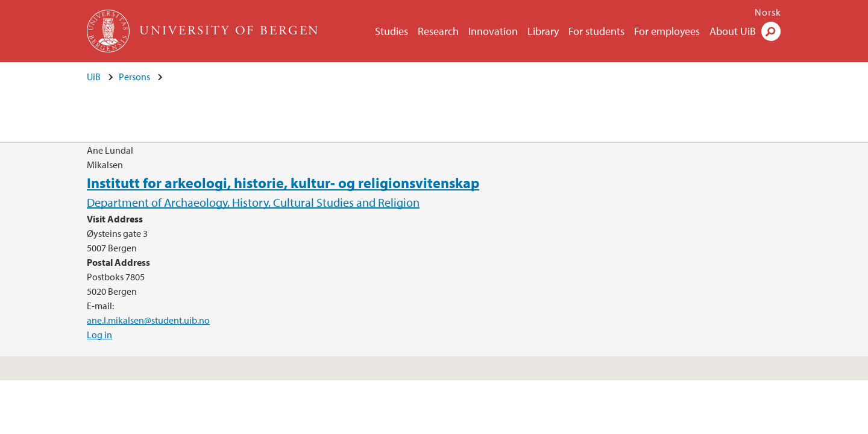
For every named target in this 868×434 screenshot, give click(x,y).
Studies (392, 31)
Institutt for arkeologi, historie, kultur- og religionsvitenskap (283, 183)
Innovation (493, 31)
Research (438, 31)
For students (596, 31)
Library (543, 31)
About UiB (733, 31)
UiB (94, 77)
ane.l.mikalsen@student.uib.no (148, 320)
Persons (134, 77)
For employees (667, 31)
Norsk (768, 12)
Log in (99, 335)
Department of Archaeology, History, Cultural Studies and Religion (253, 202)
